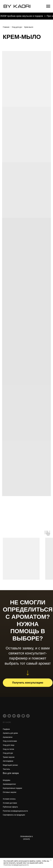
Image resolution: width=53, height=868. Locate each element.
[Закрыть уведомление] (51, 860)
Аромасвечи (8, 737)
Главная (6, 27)
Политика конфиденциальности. (16, 865)
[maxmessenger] (28, 716)
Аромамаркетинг (9, 784)
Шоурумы (7, 780)
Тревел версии (9, 757)
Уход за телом (8, 749)
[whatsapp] (23, 716)
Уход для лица (9, 745)
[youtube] (14, 716)
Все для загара (11, 773)
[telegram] (5, 716)
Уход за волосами (10, 741)
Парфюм (6, 729)
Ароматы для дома (10, 733)
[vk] (19, 716)
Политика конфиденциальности (15, 811)
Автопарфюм (8, 761)
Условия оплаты (9, 799)
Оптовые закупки (10, 792)
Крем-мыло (29, 27)
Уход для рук (17, 27)
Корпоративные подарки (12, 788)
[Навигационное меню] (48, 6)
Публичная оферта (10, 807)
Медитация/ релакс (10, 765)
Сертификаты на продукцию (14, 815)
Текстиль (6, 769)
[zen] (9, 716)
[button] (28, 683)
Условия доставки (10, 803)
